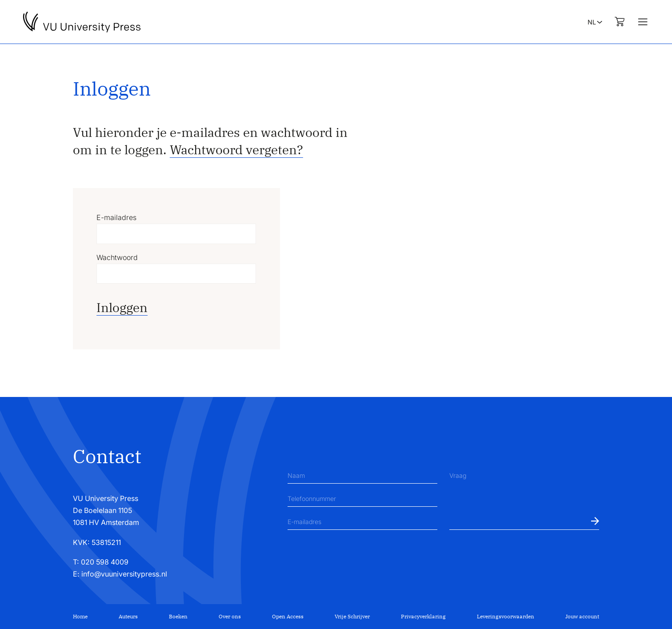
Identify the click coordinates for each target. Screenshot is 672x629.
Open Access (288, 616)
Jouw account (582, 616)
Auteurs (128, 616)
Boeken (178, 616)
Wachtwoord (117, 258)
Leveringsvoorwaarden (506, 616)
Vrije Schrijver (352, 616)
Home (80, 616)
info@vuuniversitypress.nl (124, 574)
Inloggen (122, 307)
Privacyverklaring (423, 616)
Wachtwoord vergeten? (236, 150)
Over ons (230, 616)
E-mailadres (116, 218)
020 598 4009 (105, 562)
